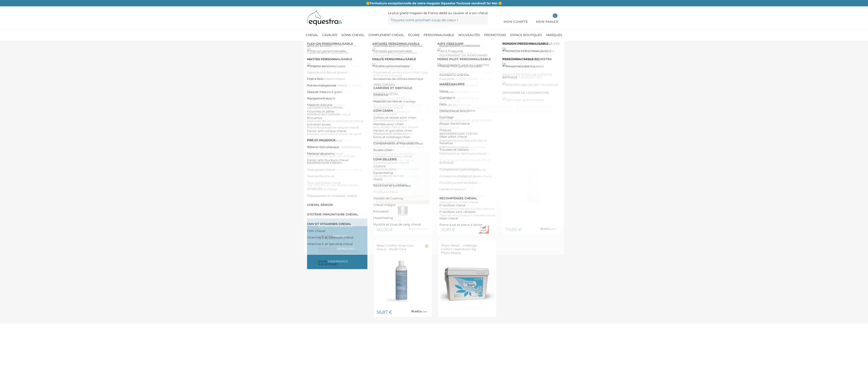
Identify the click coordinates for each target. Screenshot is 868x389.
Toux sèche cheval (332, 89)
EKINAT (322, 195)
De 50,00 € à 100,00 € (335, 138)
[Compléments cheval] (334, 45)
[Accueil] (309, 46)
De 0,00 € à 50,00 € (333, 131)
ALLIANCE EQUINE (332, 189)
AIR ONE (323, 182)
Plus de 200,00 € (330, 152)
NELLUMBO (326, 175)
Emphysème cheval (332, 103)
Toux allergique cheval (335, 96)
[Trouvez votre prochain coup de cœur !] (438, 20)
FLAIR (321, 168)
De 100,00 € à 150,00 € (334, 145)
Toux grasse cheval (332, 83)
